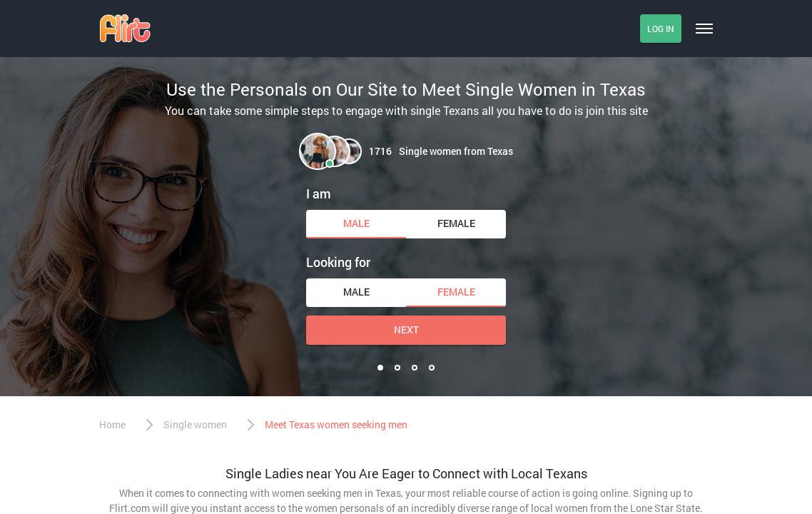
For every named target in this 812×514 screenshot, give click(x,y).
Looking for (338, 262)
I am (319, 193)
